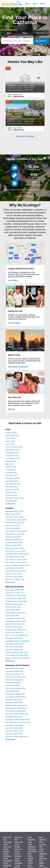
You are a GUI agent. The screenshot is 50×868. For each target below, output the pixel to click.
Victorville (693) (11, 501)
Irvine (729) (10, 444)
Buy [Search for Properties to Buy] (9, 33)
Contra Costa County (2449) (16, 520)
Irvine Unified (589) (13, 610)
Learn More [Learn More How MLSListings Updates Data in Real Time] (13, 280)
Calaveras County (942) (14, 517)
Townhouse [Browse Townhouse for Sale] (32, 849)
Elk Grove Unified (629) (14, 680)
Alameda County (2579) (14, 511)
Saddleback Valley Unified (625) (17, 641)
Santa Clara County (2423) (16, 571)
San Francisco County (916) (16, 560)
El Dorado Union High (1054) (16, 601)
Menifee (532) (11, 461)
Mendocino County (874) (15, 534)
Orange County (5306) (14, 542)
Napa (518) (10, 464)
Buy (27, 4)
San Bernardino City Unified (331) (18, 722)
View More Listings (25, 136)
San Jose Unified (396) (14, 647)
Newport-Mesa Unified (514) (16, 630)
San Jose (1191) (12, 487)
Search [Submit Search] (41, 41)
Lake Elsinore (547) (13, 450)
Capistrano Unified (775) (15, 593)
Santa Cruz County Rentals (19, 851)
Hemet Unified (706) (13, 607)
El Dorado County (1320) (15, 523)
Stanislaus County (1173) (15, 579)
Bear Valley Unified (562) (15, 590)
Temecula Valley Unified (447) (17, 652)
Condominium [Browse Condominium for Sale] (33, 851)
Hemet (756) (10, 441)
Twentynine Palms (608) (14, 498)
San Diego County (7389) (15, 557)
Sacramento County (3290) (16, 551)
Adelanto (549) (11, 433)
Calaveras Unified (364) (14, 671)
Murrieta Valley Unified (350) (16, 705)
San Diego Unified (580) (14, 725)
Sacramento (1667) (13, 478)
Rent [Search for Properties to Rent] (25, 33)
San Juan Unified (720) (14, 650)
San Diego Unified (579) (14, 644)
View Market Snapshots (18, 367)
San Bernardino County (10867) (17, 554)
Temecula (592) (11, 495)
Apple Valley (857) (12, 436)
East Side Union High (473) (16, 598)
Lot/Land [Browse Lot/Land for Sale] (31, 858)
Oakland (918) (11, 467)
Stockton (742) (11, 492)
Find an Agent (14, 323)
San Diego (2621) (12, 481)
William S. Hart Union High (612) (18, 658)
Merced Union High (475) (15, 624)
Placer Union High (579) (14, 632)
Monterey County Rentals (18, 858)
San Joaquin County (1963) (16, 562)
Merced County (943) (13, 537)
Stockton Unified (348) (14, 734)
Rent (43, 4)
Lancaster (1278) (12, 453)
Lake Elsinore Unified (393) (16, 613)
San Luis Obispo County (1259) (17, 565)
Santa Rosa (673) (12, 490)
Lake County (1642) (13, 528)
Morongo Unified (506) (14, 627)
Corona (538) (10, 438)
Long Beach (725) (12, 455)
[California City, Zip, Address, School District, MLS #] (17, 41)
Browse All (10, 504)
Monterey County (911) (14, 540)
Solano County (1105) (14, 574)
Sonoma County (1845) (14, 577)
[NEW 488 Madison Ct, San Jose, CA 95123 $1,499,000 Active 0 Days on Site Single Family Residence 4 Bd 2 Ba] (25, 80)
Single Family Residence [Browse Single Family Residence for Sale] (31, 844)
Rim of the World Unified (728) (17, 635)
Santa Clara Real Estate (43, 854)
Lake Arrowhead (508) (14, 447)
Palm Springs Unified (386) (16, 711)
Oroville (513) (11, 470)
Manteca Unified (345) (14, 700)
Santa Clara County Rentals (19, 844)
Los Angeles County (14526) (16, 531)
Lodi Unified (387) (12, 615)
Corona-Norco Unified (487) (16, 596)
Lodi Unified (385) (12, 691)
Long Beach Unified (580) (15, 618)
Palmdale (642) (11, 472)
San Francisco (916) (13, 484)
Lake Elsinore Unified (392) (16, 688)
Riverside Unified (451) (14, 638)
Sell (35, 4)
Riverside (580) (11, 475)
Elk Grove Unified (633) (14, 604)
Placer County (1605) (13, 545)
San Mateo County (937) (15, 568)
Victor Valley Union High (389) (17, 655)
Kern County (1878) (13, 525)
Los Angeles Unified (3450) (16, 621)
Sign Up (11, 409)
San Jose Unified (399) (14, 728)
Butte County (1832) (13, 514)
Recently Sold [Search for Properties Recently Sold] (42, 33)
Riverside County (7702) (15, 548)
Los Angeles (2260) (13, 458)
